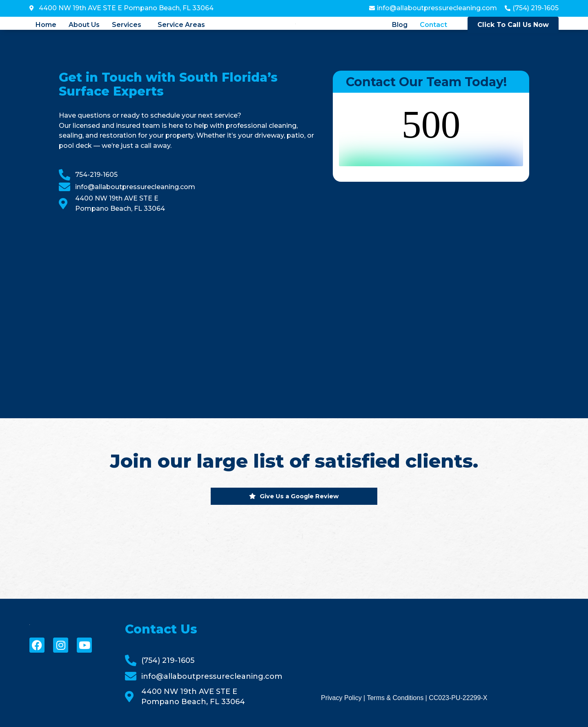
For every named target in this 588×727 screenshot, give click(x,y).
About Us (84, 25)
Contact (433, 25)
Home (46, 25)
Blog (400, 25)
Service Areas (181, 25)
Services (127, 25)
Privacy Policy (341, 698)
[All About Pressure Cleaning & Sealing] (188, 306)
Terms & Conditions (395, 698)
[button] (129, 25)
